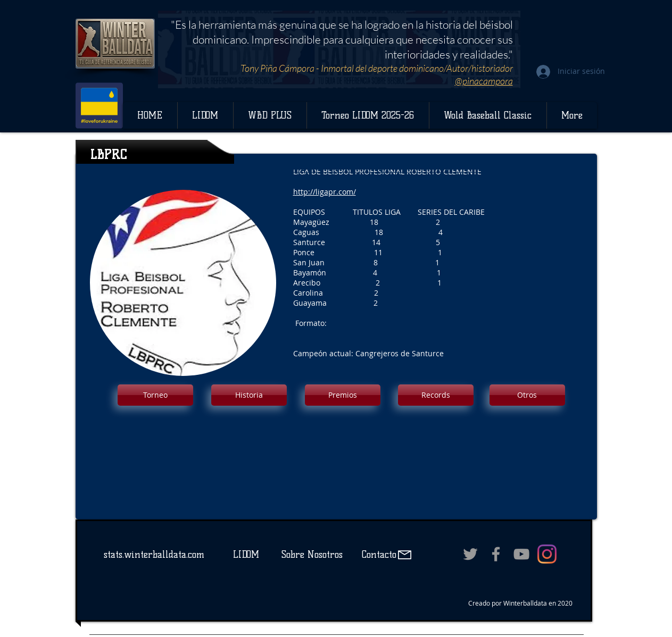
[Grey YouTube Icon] (521, 554)
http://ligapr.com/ (325, 192)
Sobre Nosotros (312, 555)
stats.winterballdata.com (154, 555)
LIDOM (246, 555)
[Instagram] (547, 554)
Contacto (378, 555)
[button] (155, 395)
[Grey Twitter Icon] (470, 554)
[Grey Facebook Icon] (496, 554)
